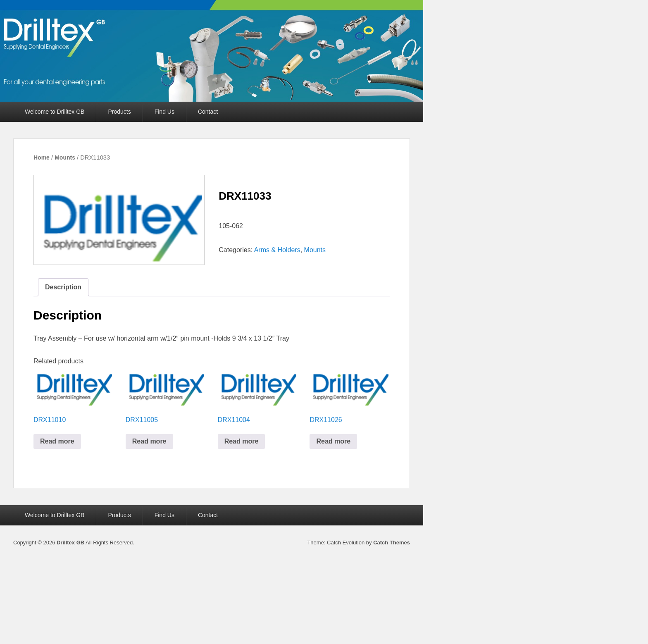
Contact (208, 112)
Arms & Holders (277, 250)
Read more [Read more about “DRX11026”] (333, 441)
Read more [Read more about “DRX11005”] (149, 441)
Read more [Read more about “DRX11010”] (57, 441)
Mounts (65, 157)
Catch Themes (392, 543)
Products (119, 112)
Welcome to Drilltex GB (55, 112)
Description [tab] (63, 287)
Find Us (164, 112)
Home (42, 157)
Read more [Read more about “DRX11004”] (242, 441)
